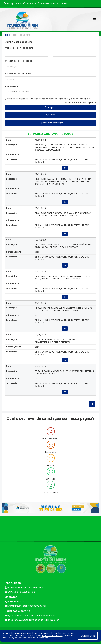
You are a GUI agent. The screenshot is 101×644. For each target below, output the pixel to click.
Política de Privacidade (52, 636)
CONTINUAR (88, 636)
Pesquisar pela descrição (19, 61)
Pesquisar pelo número (18, 74)
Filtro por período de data (19, 48)
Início (7, 35)
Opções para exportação (50, 123)
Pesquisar (50, 107)
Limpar (51, 115)
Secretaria (11, 87)
